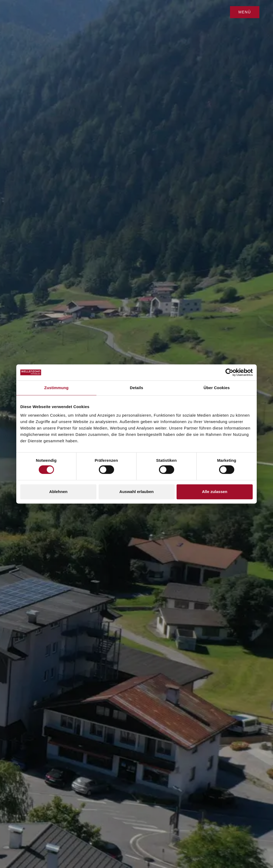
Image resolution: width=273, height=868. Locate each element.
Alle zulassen (215, 492)
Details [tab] (136, 388)
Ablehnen (58, 492)
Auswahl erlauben (136, 492)
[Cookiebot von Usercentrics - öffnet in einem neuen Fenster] (229, 372)
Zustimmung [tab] (56, 388)
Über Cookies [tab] (217, 388)
